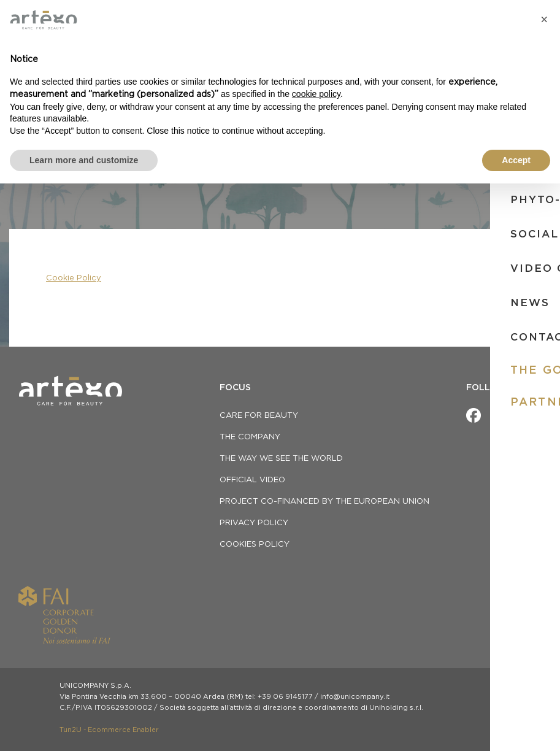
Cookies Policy (255, 545)
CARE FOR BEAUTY (259, 416)
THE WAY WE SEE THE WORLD (281, 459)
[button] (544, 20)
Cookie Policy (74, 278)
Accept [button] (516, 160)
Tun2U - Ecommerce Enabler (109, 730)
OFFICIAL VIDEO (252, 480)
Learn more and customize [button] (84, 160)
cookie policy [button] (316, 94)
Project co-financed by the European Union (324, 502)
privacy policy (254, 523)
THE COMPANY (250, 437)
